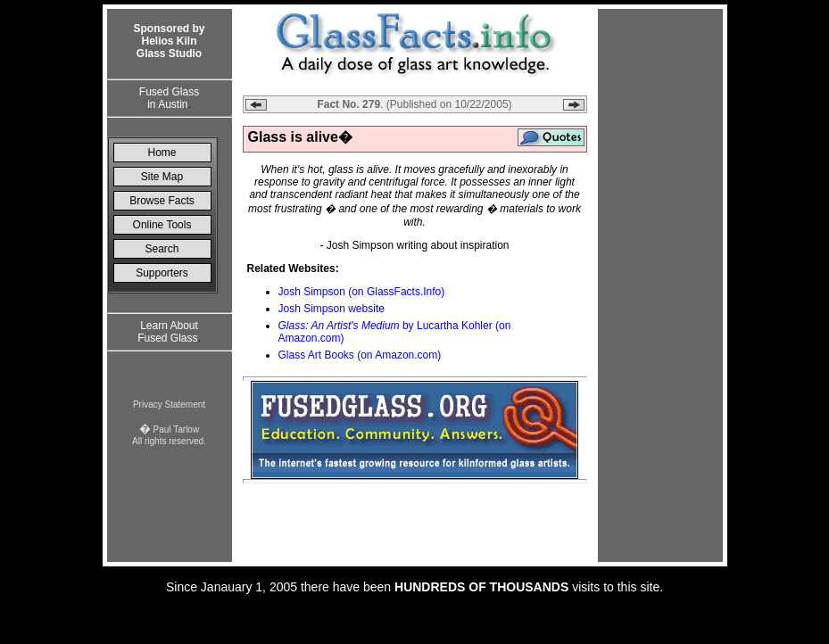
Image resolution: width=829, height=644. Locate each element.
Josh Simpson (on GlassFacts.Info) (362, 292)
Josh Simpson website (332, 309)
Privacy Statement (169, 405)
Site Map (162, 177)
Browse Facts (162, 201)
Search (162, 249)
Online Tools (162, 225)
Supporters (162, 273)
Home (162, 153)
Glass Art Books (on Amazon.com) (360, 355)
